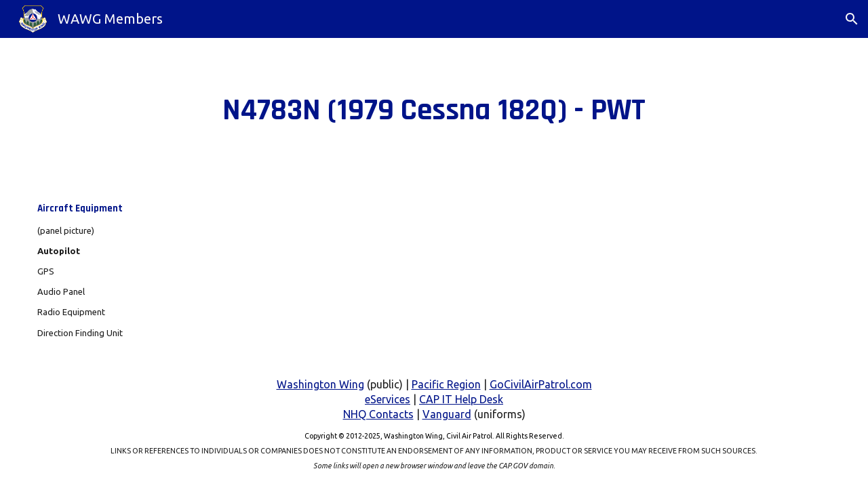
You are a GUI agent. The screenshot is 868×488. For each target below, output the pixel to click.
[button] (852, 19)
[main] (434, 110)
